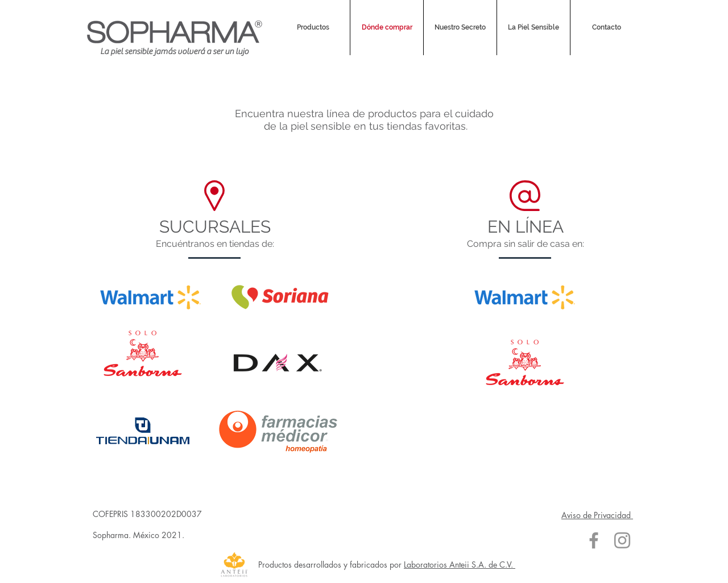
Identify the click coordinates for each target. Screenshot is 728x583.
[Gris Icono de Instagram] (622, 540)
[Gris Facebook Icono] (594, 540)
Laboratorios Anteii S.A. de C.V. (460, 565)
